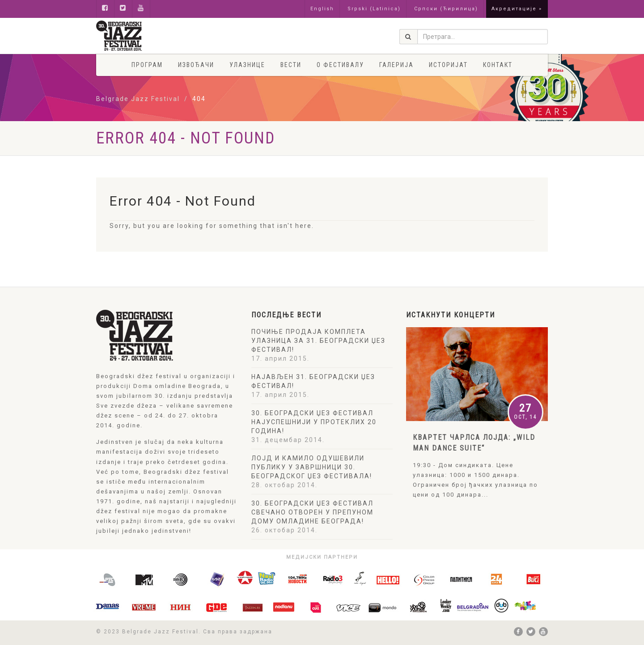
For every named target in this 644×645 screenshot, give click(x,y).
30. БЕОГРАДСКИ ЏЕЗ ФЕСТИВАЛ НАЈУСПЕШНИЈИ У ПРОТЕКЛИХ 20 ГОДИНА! (314, 422)
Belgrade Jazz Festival (138, 99)
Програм (147, 65)
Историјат (448, 65)
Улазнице (247, 65)
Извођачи (196, 65)
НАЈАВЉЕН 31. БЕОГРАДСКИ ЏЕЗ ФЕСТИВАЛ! (313, 381)
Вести (291, 65)
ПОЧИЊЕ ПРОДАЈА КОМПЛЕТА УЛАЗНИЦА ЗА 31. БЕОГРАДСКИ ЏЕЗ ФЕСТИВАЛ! (318, 341)
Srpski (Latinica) (374, 9)
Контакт (498, 65)
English (322, 9)
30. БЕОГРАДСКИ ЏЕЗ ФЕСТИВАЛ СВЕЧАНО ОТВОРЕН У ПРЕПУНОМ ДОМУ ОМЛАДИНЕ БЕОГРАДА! (312, 512)
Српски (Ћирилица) (446, 9)
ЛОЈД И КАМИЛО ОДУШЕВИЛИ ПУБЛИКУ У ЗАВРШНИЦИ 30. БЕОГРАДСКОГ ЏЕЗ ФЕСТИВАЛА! (312, 467)
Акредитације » (517, 9)
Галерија (396, 65)
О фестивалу (340, 65)
